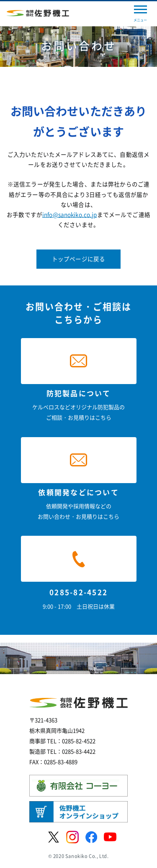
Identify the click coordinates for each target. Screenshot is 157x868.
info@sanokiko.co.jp (70, 214)
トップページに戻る (78, 259)
